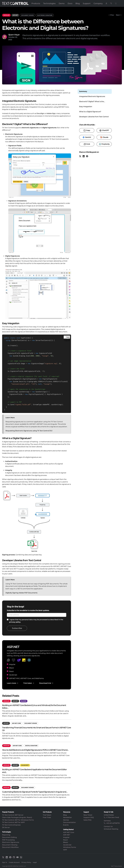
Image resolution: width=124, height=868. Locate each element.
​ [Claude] (104, 137)
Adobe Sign (51, 113)
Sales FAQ (87, 820)
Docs (70, 3)
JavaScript (25, 765)
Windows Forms (70, 847)
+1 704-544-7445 (112, 817)
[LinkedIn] (84, 156)
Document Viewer (27, 15)
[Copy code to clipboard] (67, 337)
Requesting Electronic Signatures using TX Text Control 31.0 (29, 431)
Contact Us (108, 826)
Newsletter (68, 817)
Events (66, 825)
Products (36, 3)
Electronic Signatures (11, 842)
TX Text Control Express (11, 825)
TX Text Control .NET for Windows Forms (18, 820)
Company (98, 3)
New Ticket (88, 815)
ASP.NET (15, 15)
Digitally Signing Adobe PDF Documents (21, 593)
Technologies (49, 3)
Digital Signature (31, 746)
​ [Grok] (87, 144)
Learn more (12, 683)
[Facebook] (87, 156)
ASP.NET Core (16, 723)
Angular (6, 15)
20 (16, 37)
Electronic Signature (45, 15)
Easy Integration (86, 107)
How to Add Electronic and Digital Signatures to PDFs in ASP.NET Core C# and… (35, 750)
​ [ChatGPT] (104, 130)
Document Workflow (10, 847)
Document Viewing (10, 845)
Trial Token (47, 815)
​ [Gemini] (87, 137)
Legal (35, 862)
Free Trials (47, 817)
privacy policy (15, 622)
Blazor (24, 701)
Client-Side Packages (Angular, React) (17, 817)
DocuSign (40, 113)
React (65, 840)
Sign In (5, 862)
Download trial (45, 683)
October (12, 37)
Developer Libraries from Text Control (94, 117)
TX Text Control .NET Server (13, 815)
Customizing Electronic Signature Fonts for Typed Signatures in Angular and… (35, 792)
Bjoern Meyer (14, 35)
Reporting (6, 835)
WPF (65, 850)
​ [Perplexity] (104, 144)
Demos (66, 820)
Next (118, 15)
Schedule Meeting (111, 829)
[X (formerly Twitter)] (80, 156)
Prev (112, 15)
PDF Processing (8, 840)
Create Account (14, 862)
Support (87, 3)
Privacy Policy (26, 862)
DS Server (6, 827)
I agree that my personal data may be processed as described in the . (36, 621)
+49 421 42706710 (113, 823)
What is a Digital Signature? (90, 112)
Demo (62, 3)
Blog (78, 3)
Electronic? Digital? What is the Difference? (91, 102)
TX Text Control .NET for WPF (13, 822)
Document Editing (9, 837)
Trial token (28, 683)
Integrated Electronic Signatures (92, 96)
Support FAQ (89, 817)
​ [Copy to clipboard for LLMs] (87, 130)
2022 (10, 40)
